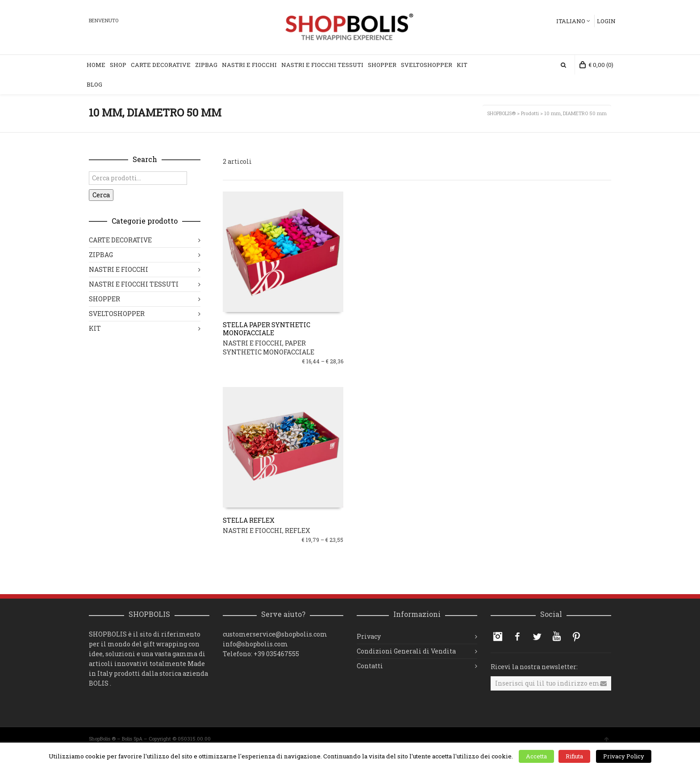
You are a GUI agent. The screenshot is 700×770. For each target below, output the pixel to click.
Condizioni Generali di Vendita (406, 651)
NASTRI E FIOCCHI (252, 343)
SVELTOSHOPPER (117, 314)
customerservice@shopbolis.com (275, 634)
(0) (596, 65)
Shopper (382, 65)
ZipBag (206, 65)
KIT (462, 65)
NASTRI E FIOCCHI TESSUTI (134, 284)
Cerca (101, 195)
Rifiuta (574, 756)
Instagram (498, 637)
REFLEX (298, 531)
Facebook (517, 637)
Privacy (369, 636)
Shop (118, 65)
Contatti (370, 666)
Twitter (537, 637)
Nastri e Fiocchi (249, 65)
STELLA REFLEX (249, 520)
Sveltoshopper (427, 65)
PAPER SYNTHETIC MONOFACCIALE (269, 348)
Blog (94, 84)
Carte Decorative (161, 65)
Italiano (571, 21)
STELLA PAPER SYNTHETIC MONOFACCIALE (267, 329)
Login (606, 21)
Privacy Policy (624, 756)
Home (96, 65)
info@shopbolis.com (255, 644)
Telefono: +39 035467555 (261, 654)
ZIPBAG (101, 255)
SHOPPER (104, 299)
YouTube (557, 637)
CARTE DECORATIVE (120, 240)
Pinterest (576, 637)
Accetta (536, 756)
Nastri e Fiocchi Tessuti (322, 65)
